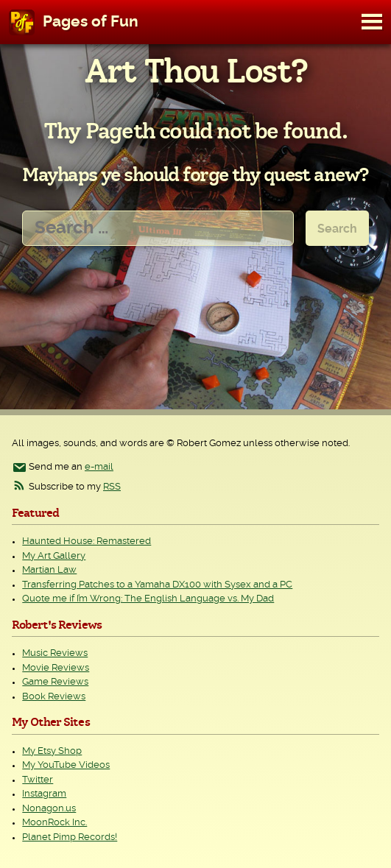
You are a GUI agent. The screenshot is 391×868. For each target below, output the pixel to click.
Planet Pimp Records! (70, 837)
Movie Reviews (56, 668)
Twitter (38, 780)
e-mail (99, 467)
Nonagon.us (49, 809)
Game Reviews (55, 682)
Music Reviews (55, 653)
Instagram (44, 794)
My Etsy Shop (52, 751)
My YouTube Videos (66, 765)
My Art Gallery (54, 556)
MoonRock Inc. (54, 823)
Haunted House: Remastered (87, 541)
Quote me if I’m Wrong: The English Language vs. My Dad (148, 599)
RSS (112, 487)
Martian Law (49, 570)
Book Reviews (54, 697)
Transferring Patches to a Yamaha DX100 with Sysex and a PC (157, 585)
